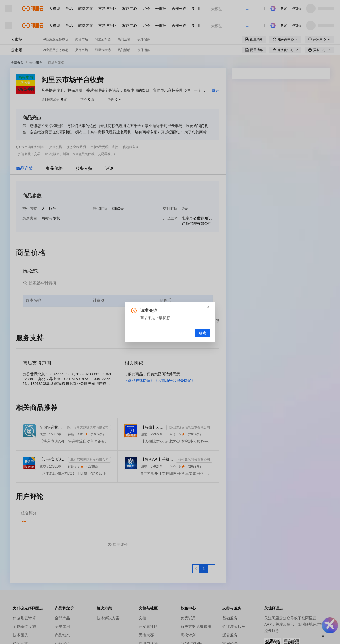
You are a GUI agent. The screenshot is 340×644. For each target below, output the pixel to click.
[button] (208, 307)
